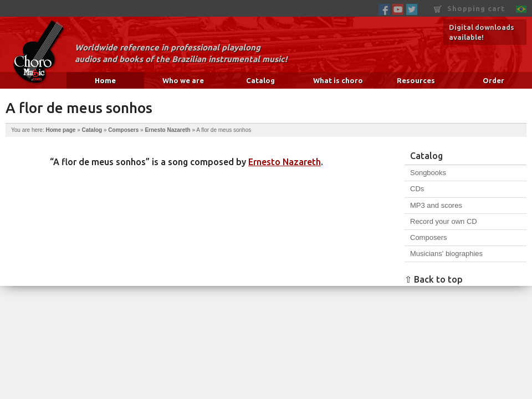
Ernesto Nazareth (167, 130)
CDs (417, 189)
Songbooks (428, 173)
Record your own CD (444, 221)
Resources (416, 80)
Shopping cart (469, 9)
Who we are (183, 80)
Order (493, 80)
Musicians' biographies (446, 254)
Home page (60, 130)
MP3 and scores (436, 205)
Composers (123, 130)
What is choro (338, 80)
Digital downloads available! (482, 32)
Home (105, 80)
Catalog (260, 80)
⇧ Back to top (434, 279)
